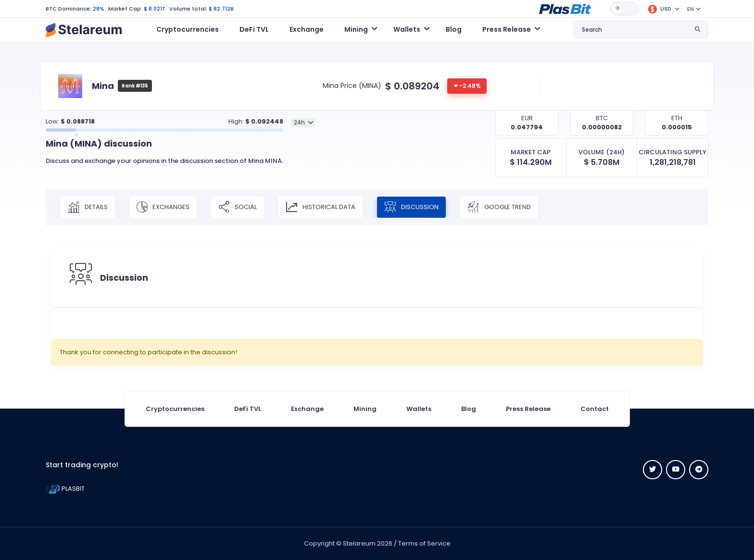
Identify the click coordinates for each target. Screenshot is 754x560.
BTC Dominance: (69, 9)
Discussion (411, 207)
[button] (565, 8)
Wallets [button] (407, 29)
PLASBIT (65, 489)
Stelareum (359, 543)
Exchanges (163, 207)
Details (88, 207)
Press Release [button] (507, 29)
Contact (595, 409)
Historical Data (320, 207)
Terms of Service (424, 543)
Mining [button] (356, 29)
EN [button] (691, 9)
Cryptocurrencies (188, 29)
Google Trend (499, 207)
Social (238, 207)
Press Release (528, 409)
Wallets (419, 409)
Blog (454, 29)
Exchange (307, 29)
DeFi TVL (254, 29)
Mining (365, 409)
